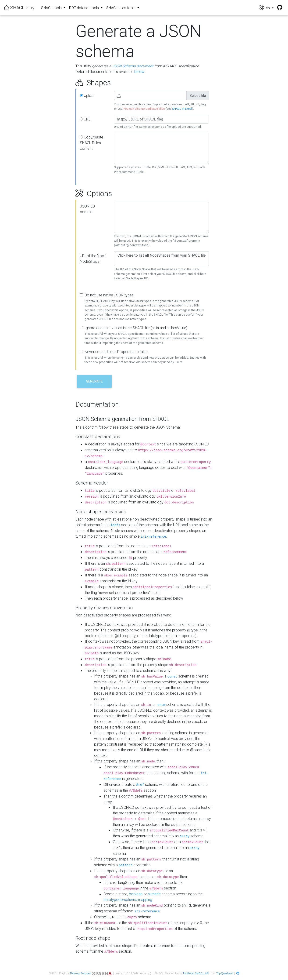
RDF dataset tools (84, 8)
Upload (88, 95)
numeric (154, 894)
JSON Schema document (133, 66)
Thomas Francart (80, 973)
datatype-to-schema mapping (128, 900)
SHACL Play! (20, 8)
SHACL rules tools (121, 8)
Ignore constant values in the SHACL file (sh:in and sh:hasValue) (136, 328)
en (265, 8)
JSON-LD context (87, 209)
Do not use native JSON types (109, 295)
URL (85, 119)
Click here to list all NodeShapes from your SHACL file (161, 255)
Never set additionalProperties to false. (117, 352)
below (139, 72)
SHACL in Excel (182, 109)
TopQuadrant (225, 973)
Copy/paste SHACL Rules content (92, 143)
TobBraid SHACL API (196, 973)
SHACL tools (52, 8)
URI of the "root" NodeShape (93, 259)
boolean (136, 894)
